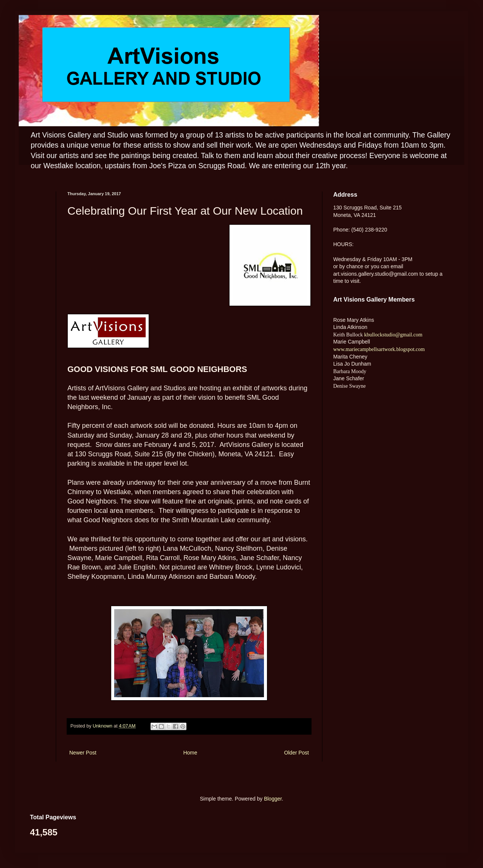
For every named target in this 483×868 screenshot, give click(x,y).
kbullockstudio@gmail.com (393, 335)
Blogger (273, 799)
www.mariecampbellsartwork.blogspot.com (379, 349)
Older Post (297, 753)
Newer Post (83, 753)
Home (190, 753)
